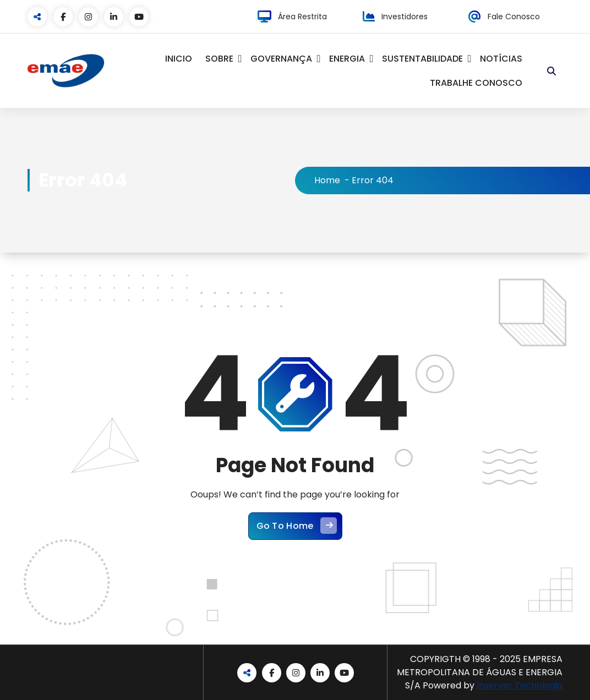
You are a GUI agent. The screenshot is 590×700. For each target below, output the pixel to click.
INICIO (179, 59)
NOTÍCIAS (501, 59)
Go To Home (297, 526)
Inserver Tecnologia (520, 685)
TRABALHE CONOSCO (476, 83)
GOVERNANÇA (281, 59)
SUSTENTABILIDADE (422, 59)
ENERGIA (347, 59)
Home (327, 180)
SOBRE (219, 59)
